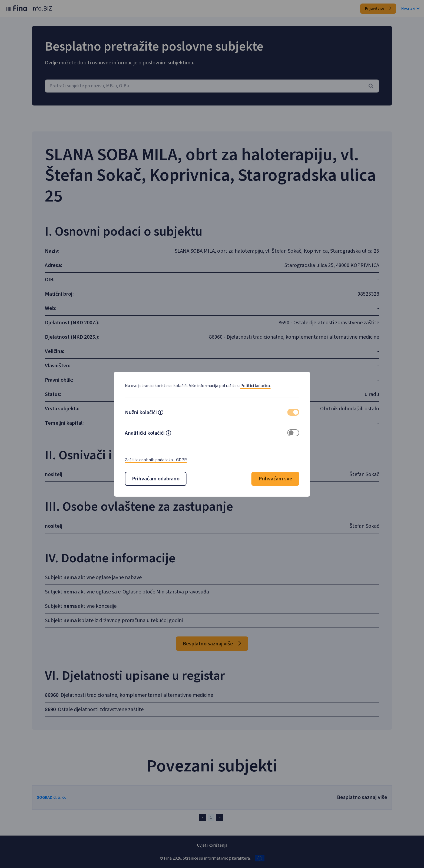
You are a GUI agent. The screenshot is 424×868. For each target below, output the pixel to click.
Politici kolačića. (256, 386)
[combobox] (212, 86)
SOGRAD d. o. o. (66, 797)
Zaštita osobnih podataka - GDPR (156, 460)
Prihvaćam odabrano (156, 479)
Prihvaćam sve (275, 479)
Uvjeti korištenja (212, 845)
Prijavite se (378, 9)
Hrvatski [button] (410, 9)
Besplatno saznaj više (212, 644)
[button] (161, 413)
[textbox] (212, 86)
